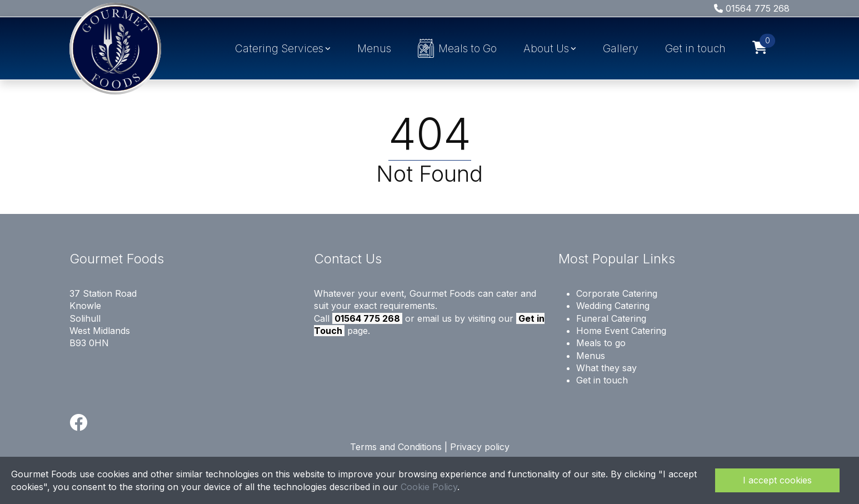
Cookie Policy (429, 487)
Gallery (621, 48)
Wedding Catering (613, 306)
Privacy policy (480, 447)
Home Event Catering (621, 331)
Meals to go (601, 343)
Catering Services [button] (279, 48)
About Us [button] (546, 48)
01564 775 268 (752, 8)
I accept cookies (777, 480)
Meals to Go (458, 48)
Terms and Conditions (396, 447)
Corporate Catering (617, 293)
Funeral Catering (611, 318)
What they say (606, 368)
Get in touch (695, 48)
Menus (374, 48)
